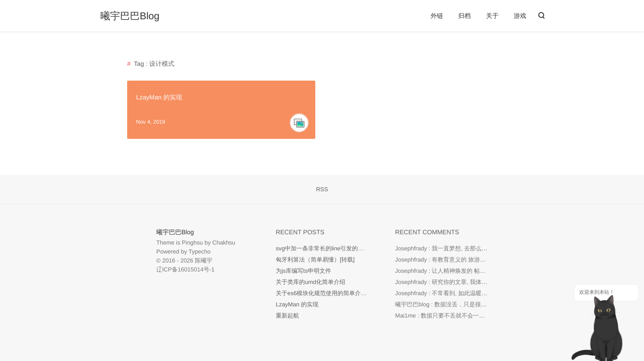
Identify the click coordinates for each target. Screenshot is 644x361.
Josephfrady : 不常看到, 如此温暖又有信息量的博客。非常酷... (476, 293)
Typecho (200, 251)
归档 (464, 16)
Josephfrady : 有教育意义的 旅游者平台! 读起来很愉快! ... (469, 260)
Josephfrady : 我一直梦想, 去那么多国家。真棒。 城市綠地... (473, 248)
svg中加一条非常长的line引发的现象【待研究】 (337, 248)
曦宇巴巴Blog (130, 16)
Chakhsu (224, 243)
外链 (437, 16)
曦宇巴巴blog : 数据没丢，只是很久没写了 (449, 304)
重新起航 (288, 316)
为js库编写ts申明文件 (304, 271)
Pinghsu (192, 243)
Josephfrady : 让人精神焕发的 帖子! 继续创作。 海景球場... (471, 271)
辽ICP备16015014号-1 (185, 269)
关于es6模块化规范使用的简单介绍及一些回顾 (336, 293)
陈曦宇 (204, 260)
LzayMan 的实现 (159, 97)
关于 (492, 16)
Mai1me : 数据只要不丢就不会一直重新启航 (451, 316)
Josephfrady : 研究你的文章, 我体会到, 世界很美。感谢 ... (469, 282)
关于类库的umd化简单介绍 (311, 282)
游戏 (520, 16)
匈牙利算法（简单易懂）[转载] (315, 260)
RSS (322, 189)
